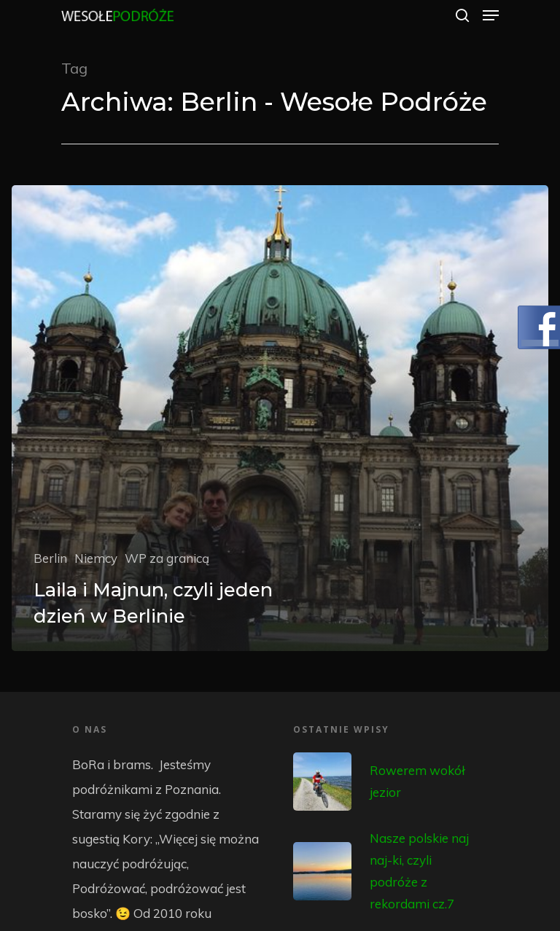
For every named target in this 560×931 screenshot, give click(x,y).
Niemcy (96, 558)
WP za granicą (167, 558)
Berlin (50, 558)
